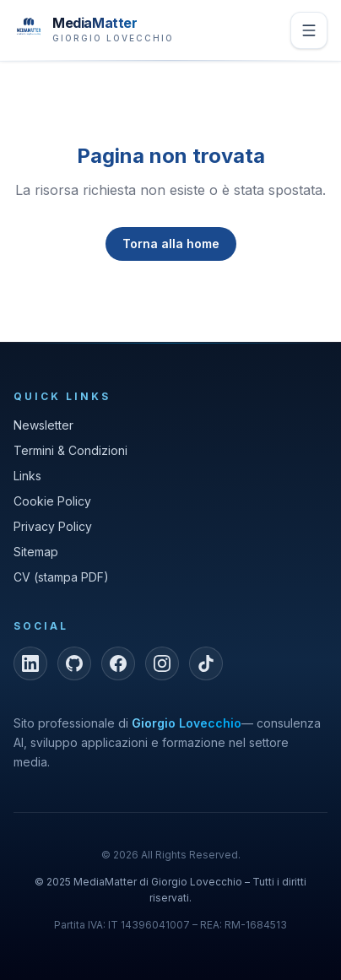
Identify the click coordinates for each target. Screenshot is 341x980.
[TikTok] (206, 663)
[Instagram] (162, 663)
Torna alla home (171, 244)
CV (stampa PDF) (61, 577)
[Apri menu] (309, 30)
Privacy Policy (53, 526)
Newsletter (43, 425)
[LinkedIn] (30, 663)
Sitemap (36, 552)
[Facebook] (118, 663)
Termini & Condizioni (70, 450)
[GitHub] (74, 663)
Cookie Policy (52, 501)
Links (27, 476)
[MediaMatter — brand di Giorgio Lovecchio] (94, 28)
